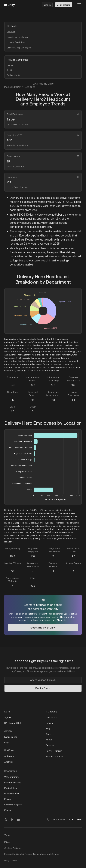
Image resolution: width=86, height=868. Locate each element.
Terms (7, 835)
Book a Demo (64, 5)
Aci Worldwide (13, 75)
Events (8, 810)
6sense (10, 65)
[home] (10, 5)
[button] (79, 5)
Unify (7, 860)
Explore (8, 799)
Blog (48, 728)
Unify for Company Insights (19, 48)
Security (50, 745)
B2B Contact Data (13, 723)
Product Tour (11, 788)
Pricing (49, 723)
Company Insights (13, 805)
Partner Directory (55, 756)
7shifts (10, 70)
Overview (11, 32)
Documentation (12, 793)
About (49, 740)
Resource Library (13, 782)
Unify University (12, 777)
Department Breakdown (18, 37)
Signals (8, 717)
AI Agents (9, 756)
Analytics (9, 762)
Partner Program (54, 751)
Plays (7, 742)
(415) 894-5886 (74, 819)
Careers (50, 734)
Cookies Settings (13, 848)
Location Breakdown (16, 42)
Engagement (11, 737)
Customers (51, 717)
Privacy (8, 842)
